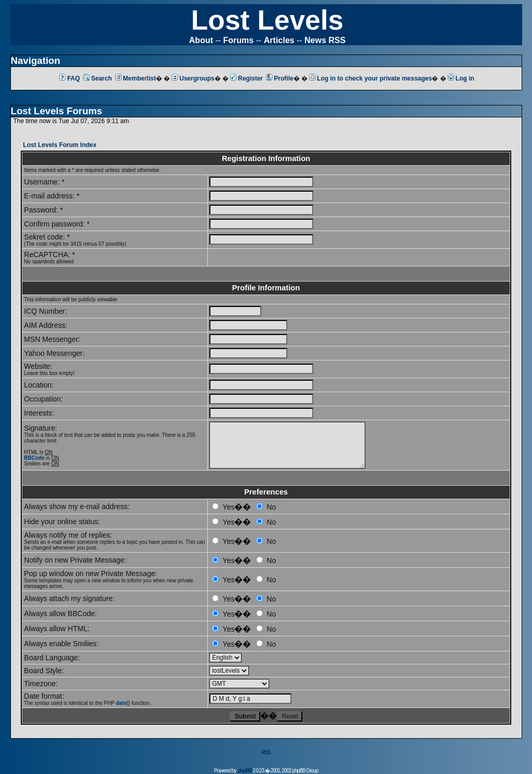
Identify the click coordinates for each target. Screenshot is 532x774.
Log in (461, 78)
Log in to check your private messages (370, 78)
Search (97, 78)
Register (247, 78)
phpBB (245, 771)
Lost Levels (267, 20)
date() (123, 703)
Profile (280, 78)
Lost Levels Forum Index (59, 145)
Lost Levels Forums (57, 111)
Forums (239, 40)
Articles (279, 40)
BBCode (34, 458)
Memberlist (136, 78)
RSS (266, 752)
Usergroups (193, 78)
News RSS (325, 40)
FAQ (70, 78)
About (201, 40)
